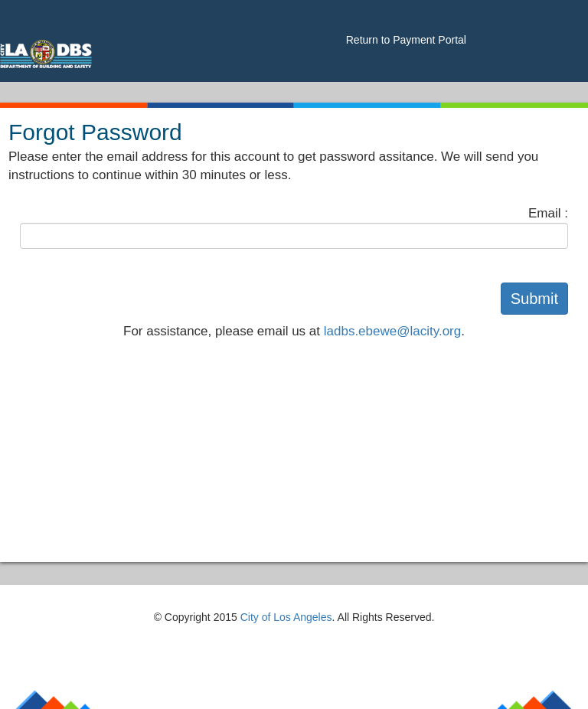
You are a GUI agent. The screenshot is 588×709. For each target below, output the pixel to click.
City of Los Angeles (286, 617)
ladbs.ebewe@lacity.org (392, 331)
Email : (548, 213)
